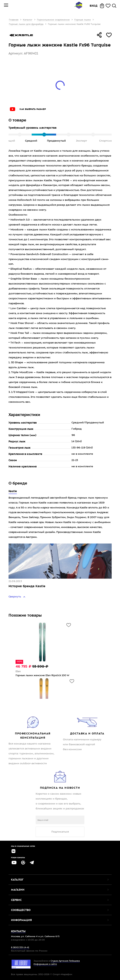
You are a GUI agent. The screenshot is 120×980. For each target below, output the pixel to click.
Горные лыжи (83, 20)
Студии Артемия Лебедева (65, 961)
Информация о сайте (45, 964)
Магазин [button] (18, 890)
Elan (18, 672)
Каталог (28, 20)
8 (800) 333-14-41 (20, 948)
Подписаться (60, 832)
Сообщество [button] (21, 910)
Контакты (18, 931)
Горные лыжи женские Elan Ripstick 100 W (42, 676)
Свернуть (15, 597)
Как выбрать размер (33, 109)
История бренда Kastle (27, 586)
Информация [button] (21, 920)
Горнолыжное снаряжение (53, 20)
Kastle (13, 491)
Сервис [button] (16, 900)
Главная (14, 20)
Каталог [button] (17, 880)
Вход (94, 6)
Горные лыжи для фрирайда (26, 24)
